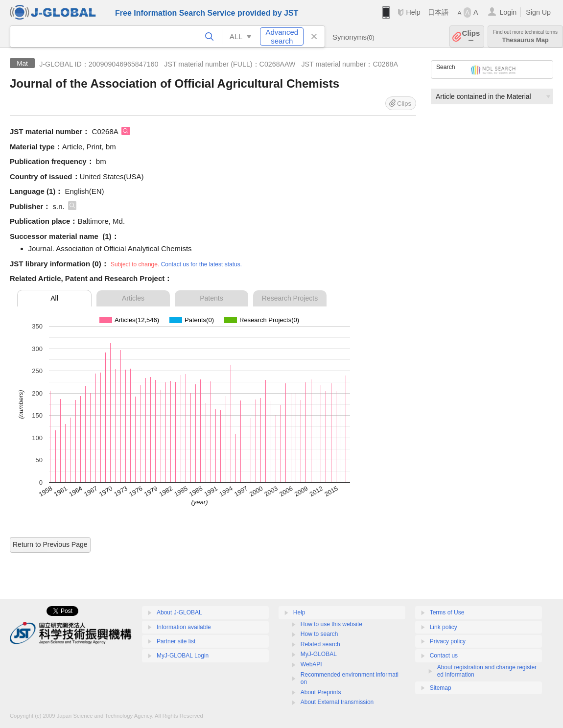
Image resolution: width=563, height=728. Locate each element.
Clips (471, 36)
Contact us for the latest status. (201, 264)
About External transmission (337, 702)
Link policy (444, 627)
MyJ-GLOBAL (319, 654)
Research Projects (290, 298)
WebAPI (311, 664)
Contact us (444, 656)
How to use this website (331, 624)
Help (413, 12)
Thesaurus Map (525, 36)
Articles (133, 298)
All (54, 298)
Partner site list (176, 641)
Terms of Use (447, 612)
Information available (184, 627)
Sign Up (538, 12)
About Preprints (321, 692)
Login (508, 12)
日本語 (438, 12)
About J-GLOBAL (179, 612)
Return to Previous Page (50, 544)
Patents (211, 298)
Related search (320, 644)
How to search (319, 634)
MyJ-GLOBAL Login (183, 656)
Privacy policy (448, 641)
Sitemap (441, 688)
